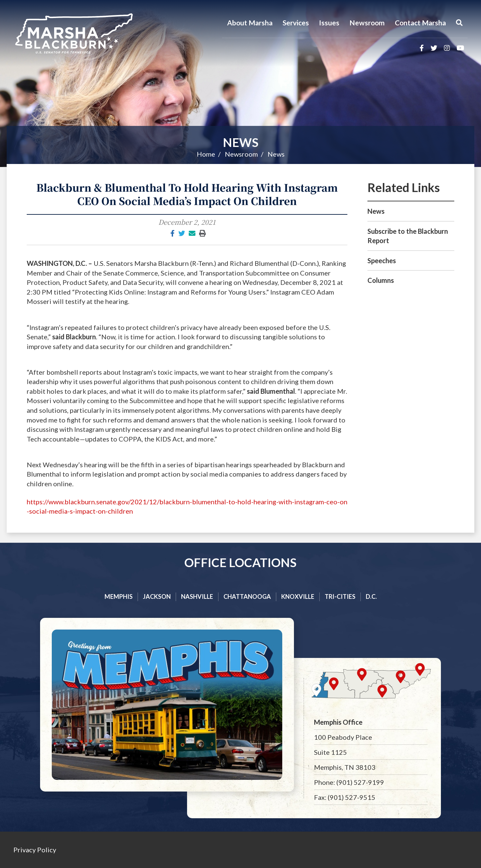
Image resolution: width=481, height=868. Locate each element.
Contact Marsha (420, 23)
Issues (329, 23)
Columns (381, 280)
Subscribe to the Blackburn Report (408, 236)
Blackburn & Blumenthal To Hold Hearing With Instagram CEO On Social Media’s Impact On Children (187, 194)
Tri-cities (340, 596)
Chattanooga (247, 596)
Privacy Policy (35, 850)
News (241, 142)
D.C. (371, 596)
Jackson (157, 596)
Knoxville (298, 596)
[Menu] (459, 23)
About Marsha (250, 23)
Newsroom (367, 23)
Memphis (119, 596)
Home (206, 154)
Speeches (382, 261)
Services (296, 23)
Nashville (197, 596)
